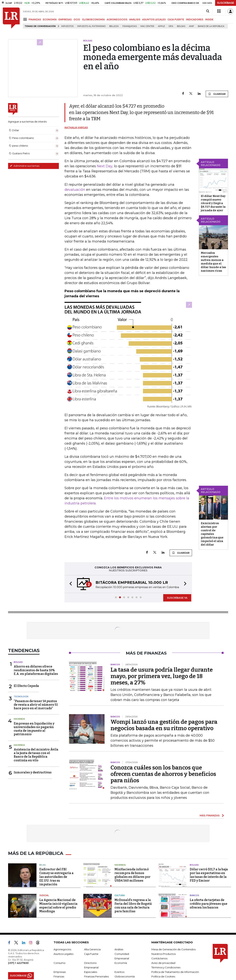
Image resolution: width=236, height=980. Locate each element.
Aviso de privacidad (163, 963)
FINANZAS (35, 19)
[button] (70, 584)
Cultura (120, 895)
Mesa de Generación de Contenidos (173, 949)
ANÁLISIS (135, 19)
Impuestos (67, 26)
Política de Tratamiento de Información (175, 972)
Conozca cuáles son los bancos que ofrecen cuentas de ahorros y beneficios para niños (163, 774)
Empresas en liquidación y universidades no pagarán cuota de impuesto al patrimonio (34, 729)
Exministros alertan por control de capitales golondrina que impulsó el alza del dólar (212, 534)
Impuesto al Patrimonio (91, 26)
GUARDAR (217, 94)
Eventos (119, 972)
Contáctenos (159, 958)
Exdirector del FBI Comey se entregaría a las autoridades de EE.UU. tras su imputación (56, 877)
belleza (114, 26)
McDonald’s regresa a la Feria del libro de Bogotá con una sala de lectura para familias (133, 906)
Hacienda (19, 719)
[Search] (208, 11)
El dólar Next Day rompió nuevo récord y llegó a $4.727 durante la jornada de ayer (213, 203)
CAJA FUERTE (176, 19)
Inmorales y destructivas (33, 772)
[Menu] (26, 19)
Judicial (44, 895)
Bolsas (181, 26)
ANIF (192, 26)
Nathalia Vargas (76, 127)
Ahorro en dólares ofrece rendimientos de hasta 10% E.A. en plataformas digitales (36, 670)
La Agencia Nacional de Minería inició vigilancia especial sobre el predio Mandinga (58, 906)
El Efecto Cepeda (26, 686)
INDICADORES (195, 19)
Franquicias (130, 26)
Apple (161, 26)
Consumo (60, 963)
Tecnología (21, 696)
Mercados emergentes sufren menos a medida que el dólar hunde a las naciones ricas (213, 262)
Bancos (194, 895)
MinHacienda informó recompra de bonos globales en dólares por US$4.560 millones (132, 875)
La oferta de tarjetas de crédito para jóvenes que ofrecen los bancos (209, 904)
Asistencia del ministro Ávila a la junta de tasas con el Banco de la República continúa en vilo (36, 755)
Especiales (91, 972)
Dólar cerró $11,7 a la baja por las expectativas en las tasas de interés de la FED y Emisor (209, 875)
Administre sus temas (25, 166)
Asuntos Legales (63, 954)
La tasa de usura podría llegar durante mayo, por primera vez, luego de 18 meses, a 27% (162, 676)
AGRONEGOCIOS (117, 19)
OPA (171, 26)
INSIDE (209, 19)
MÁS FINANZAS (210, 815)
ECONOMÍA (50, 19)
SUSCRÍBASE (226, 3)
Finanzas (59, 976)
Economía (121, 963)
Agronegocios (62, 949)
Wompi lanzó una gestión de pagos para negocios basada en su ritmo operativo (164, 725)
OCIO (77, 19)
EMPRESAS (65, 19)
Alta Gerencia (92, 949)
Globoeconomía (125, 976)
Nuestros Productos (164, 954)
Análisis (119, 949)
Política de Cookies (163, 976)
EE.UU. (43, 865)
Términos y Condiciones (166, 967)
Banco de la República (211, 26)
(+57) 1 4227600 (18, 963)
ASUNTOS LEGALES (154, 19)
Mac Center (147, 26)
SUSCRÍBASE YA (177, 598)
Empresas (60, 972)
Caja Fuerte (91, 954)
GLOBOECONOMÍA (93, 19)
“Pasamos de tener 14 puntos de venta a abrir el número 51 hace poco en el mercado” (36, 705)
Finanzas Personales (96, 976)
